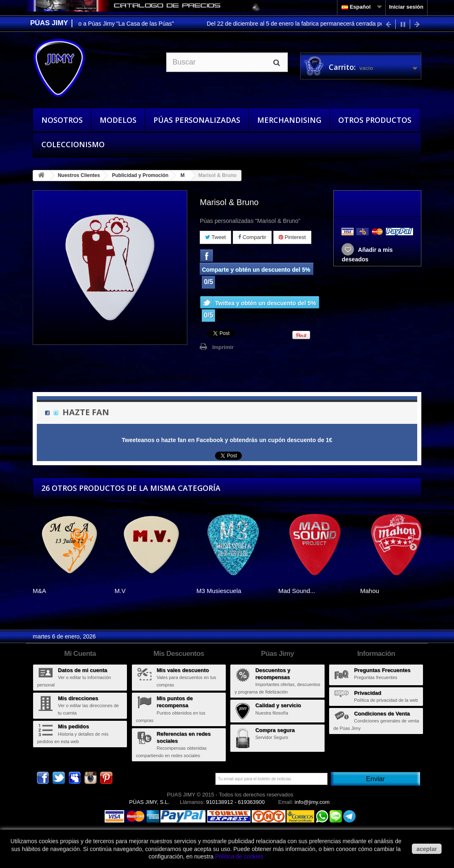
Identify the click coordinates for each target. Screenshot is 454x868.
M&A (39, 591)
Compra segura (275, 730)
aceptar (427, 849)
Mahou (370, 591)
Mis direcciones (78, 698)
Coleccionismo (73, 144)
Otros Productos (375, 120)
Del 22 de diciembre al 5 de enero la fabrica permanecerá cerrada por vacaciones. (316, 24)
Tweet (215, 237)
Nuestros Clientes (79, 175)
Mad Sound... (297, 591)
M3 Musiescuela (219, 591)
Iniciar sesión (406, 7)
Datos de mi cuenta (82, 670)
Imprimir (223, 347)
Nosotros (62, 120)
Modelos (118, 120)
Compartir (252, 237)
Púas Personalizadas (197, 120)
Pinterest (292, 237)
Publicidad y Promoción (140, 175)
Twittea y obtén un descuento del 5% (265, 303)
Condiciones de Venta (382, 714)
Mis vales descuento (183, 670)
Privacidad (368, 693)
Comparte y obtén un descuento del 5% (256, 270)
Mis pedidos (73, 726)
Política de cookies (239, 856)
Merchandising (289, 120)
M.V (120, 591)
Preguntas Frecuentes (382, 670)
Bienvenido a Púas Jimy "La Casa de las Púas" (117, 24)
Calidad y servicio (278, 705)
